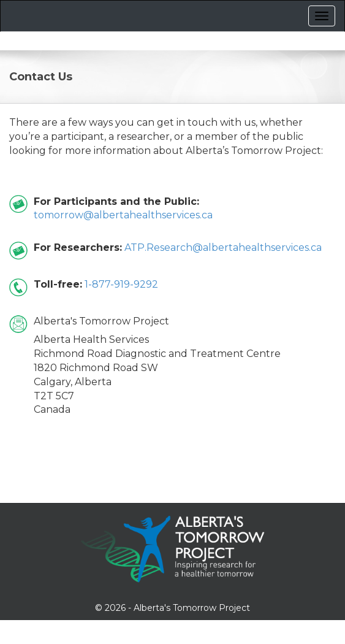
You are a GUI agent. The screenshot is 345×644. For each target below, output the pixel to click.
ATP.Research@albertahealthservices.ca (223, 247)
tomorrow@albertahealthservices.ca (123, 215)
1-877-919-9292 (121, 284)
